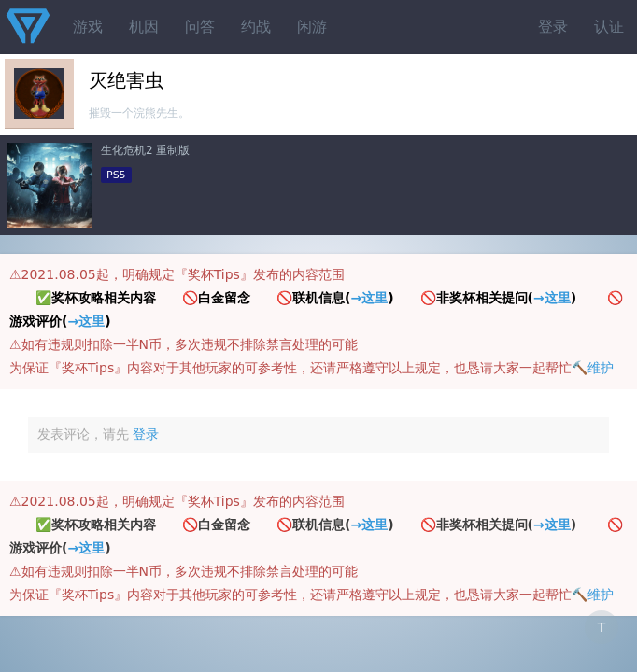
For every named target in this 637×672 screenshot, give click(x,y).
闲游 (312, 27)
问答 (200, 27)
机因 (144, 27)
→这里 (369, 298)
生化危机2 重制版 (145, 150)
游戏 (88, 27)
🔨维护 (593, 368)
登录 (553, 27)
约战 (256, 27)
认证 (609, 27)
